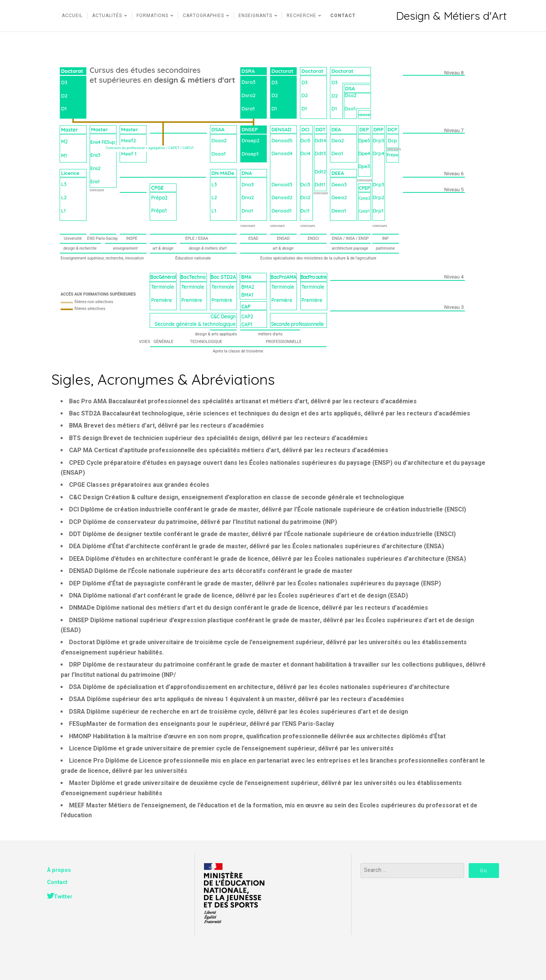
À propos (59, 870)
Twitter (63, 897)
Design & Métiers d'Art (451, 16)
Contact (57, 882)
